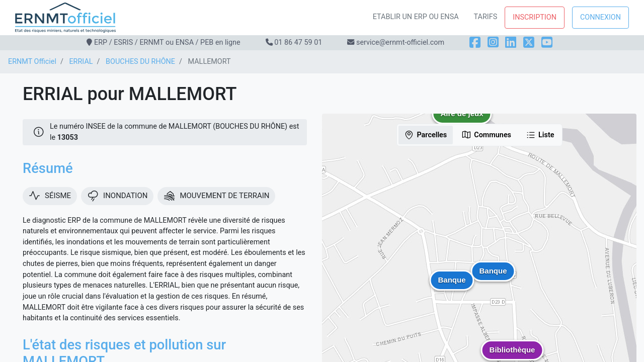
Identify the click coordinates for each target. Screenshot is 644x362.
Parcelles (425, 135)
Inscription (535, 17)
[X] (529, 42)
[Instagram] (493, 42)
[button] (462, 121)
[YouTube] (547, 42)
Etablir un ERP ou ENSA (416, 17)
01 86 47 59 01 (298, 42)
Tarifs (486, 17)
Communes (486, 135)
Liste (540, 135)
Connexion (600, 17)
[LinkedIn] (511, 42)
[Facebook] (475, 42)
